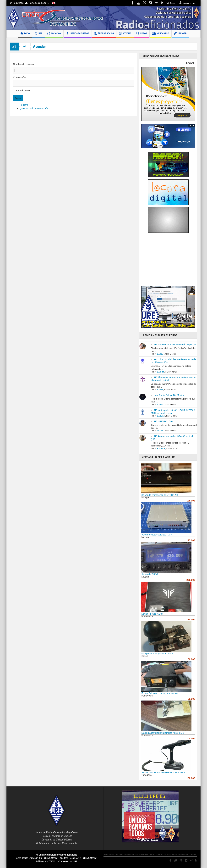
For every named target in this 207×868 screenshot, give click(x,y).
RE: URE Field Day (163, 421)
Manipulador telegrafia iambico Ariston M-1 (163, 733)
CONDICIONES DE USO (113, 855)
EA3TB (160, 405)
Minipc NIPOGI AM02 (152, 614)
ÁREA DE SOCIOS (104, 34)
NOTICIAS (125, 34)
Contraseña (19, 77)
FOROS (142, 34)
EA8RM (161, 372)
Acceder (18, 98)
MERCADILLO (161, 34)
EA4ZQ (160, 354)
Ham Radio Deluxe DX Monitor (169, 395)
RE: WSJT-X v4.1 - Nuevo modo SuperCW (175, 345)
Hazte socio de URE (37, 3)
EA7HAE (161, 449)
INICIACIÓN (54, 34)
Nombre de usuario (23, 64)
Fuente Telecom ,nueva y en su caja (159, 693)
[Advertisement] (169, 260)
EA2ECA (161, 416)
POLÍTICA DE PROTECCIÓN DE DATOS (139, 855)
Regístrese (18, 3)
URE (39, 34)
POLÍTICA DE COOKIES (187, 855)
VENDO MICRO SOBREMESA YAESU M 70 (164, 773)
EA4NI (160, 390)
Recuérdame (23, 90)
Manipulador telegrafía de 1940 (157, 654)
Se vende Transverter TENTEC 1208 (160, 495)
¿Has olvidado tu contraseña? (35, 108)
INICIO (25, 34)
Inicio (25, 47)
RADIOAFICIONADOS (78, 34)
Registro (24, 105)
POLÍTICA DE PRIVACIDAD (166, 855)
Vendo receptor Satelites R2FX (157, 535)
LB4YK (160, 431)
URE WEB (180, 34)
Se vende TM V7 (150, 574)
